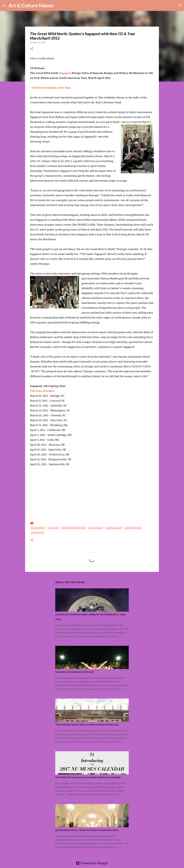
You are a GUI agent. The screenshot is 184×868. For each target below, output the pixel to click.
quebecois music (133, 528)
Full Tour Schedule (42, 391)
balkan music (38, 528)
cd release (53, 528)
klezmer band (96, 528)
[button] (32, 49)
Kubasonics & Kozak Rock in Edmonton (75, 672)
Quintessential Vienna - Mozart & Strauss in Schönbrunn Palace (87, 830)
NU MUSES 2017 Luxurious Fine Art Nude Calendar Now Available (88, 777)
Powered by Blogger (92, 863)
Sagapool (65, 73)
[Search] (58, 6)
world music (38, 533)
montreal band (114, 528)
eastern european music (73, 528)
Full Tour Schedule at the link (51, 88)
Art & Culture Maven (31, 5)
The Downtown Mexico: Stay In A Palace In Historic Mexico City (87, 725)
